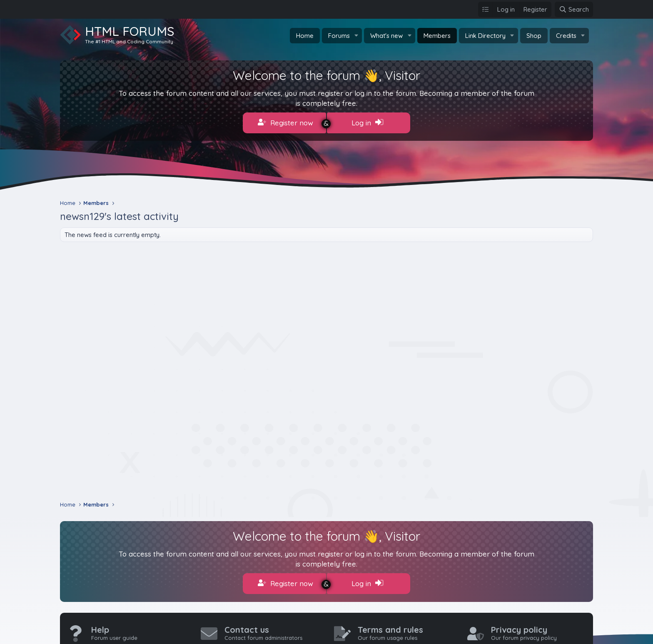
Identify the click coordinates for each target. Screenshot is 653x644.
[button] (356, 36)
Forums (339, 36)
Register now (285, 122)
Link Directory (485, 36)
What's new (386, 36)
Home (305, 36)
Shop (534, 36)
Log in (368, 122)
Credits (566, 36)
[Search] (574, 9)
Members (437, 36)
